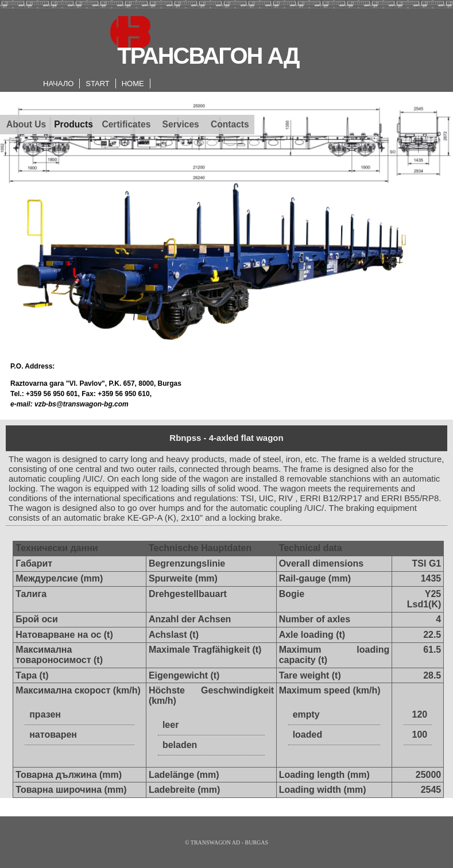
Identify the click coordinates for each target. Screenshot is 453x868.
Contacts (230, 124)
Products (73, 124)
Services (181, 124)
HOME (133, 84)
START (97, 84)
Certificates (126, 124)
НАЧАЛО (58, 84)
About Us (26, 124)
